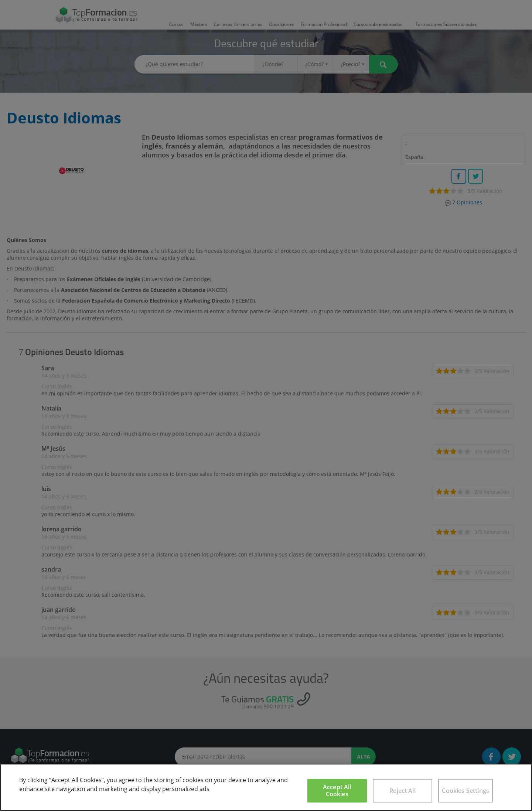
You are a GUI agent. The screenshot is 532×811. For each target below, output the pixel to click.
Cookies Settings (465, 791)
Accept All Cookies (337, 790)
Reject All (403, 791)
